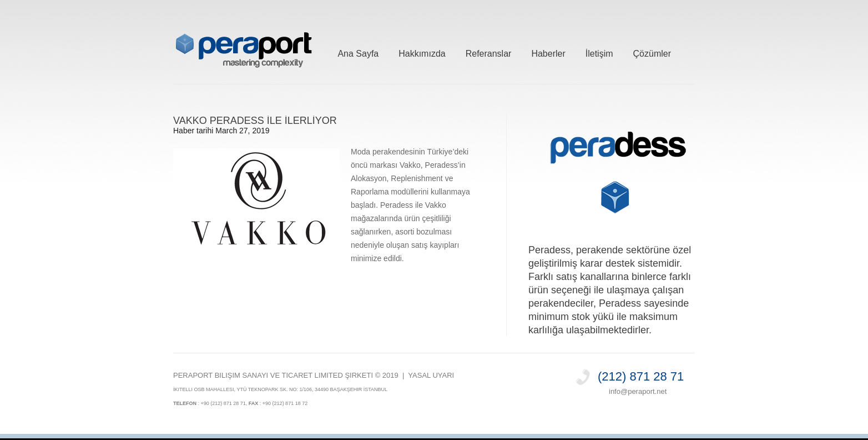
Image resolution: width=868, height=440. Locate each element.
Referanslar (489, 52)
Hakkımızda (422, 52)
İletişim (599, 52)
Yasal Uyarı (431, 375)
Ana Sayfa (358, 52)
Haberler (548, 52)
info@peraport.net (638, 391)
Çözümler (652, 52)
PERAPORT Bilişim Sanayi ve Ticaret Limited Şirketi (273, 375)
